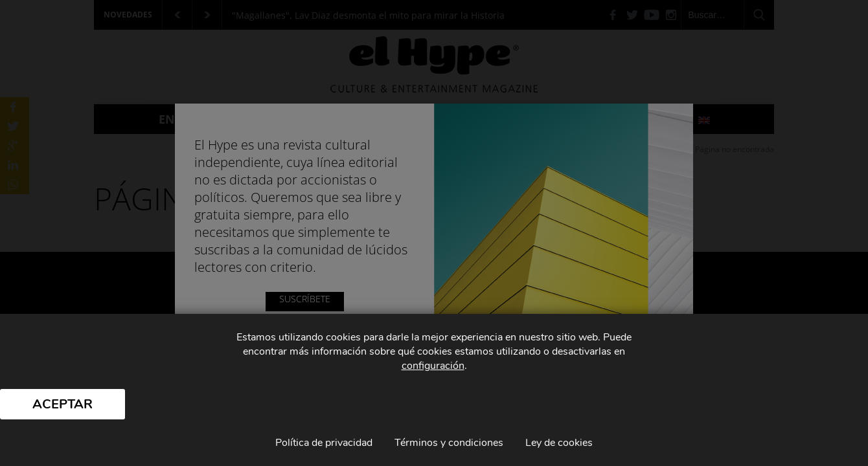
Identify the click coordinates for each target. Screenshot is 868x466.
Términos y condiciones (449, 443)
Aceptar (63, 404)
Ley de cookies (559, 443)
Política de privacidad (324, 443)
